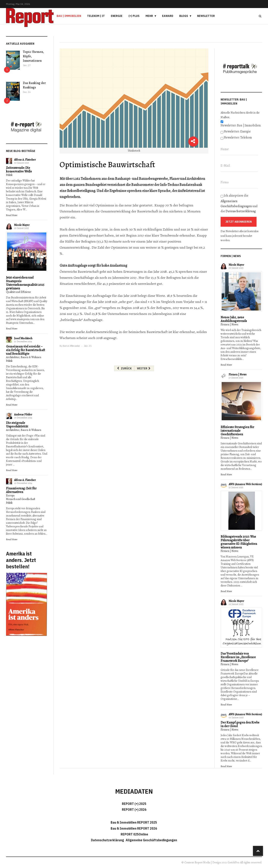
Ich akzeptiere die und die (239, 203)
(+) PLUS (134, 16)
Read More (12, 215)
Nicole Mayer (22, 225)
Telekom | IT (96, 16)
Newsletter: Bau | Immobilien (241, 125)
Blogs (184, 16)
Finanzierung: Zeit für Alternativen (21, 490)
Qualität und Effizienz (18, 292)
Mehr (149, 16)
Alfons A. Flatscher (25, 160)
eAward (168, 16)
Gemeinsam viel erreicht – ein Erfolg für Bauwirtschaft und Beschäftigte (25, 350)
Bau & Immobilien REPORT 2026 (134, 828)
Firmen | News (229, 324)
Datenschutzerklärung (241, 211)
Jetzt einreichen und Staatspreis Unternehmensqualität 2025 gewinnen (25, 283)
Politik (9, 175)
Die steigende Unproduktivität (17, 425)
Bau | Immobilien (69, 16)
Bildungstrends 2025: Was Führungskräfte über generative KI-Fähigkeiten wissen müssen (239, 542)
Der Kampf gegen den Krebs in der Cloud (240, 724)
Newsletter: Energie (237, 131)
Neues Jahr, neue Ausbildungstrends (234, 319)
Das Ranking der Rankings (34, 85)
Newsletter (206, 16)
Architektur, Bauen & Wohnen (24, 357)
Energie (117, 16)
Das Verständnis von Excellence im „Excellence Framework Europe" (238, 657)
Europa (10, 495)
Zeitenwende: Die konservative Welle (19, 170)
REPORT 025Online (134, 834)
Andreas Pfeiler (23, 415)
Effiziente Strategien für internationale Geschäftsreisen (237, 431)
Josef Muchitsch (23, 338)
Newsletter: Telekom (238, 137)
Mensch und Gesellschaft (21, 499)
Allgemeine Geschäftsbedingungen (151, 840)
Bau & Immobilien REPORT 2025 (134, 822)
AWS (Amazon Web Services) (245, 484)
